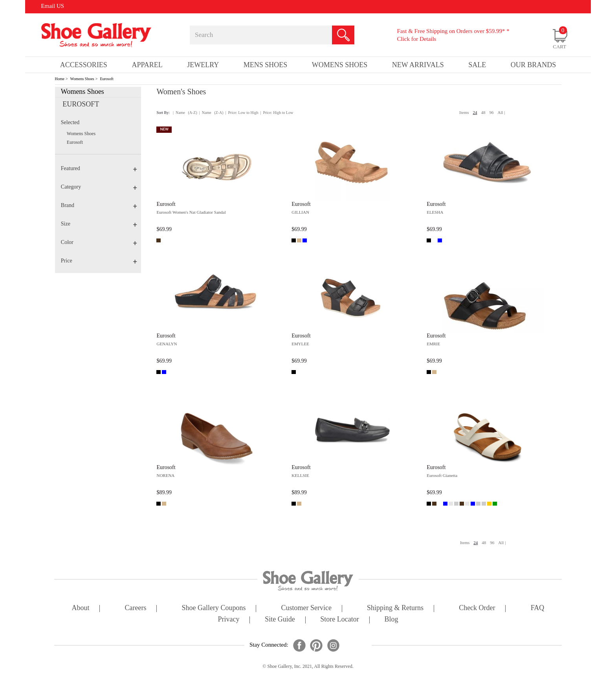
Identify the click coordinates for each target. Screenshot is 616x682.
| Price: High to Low (277, 113)
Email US (52, 6)
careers (136, 608)
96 (492, 112)
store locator (339, 620)
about (81, 608)
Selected (70, 122)
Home (60, 79)
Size (99, 224)
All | (501, 112)
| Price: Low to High (242, 113)
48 (483, 112)
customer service (306, 608)
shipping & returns (395, 608)
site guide (280, 620)
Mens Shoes (266, 65)
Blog (391, 620)
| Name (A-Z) (185, 113)
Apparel (147, 65)
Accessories (84, 65)
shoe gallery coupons (214, 608)
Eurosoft (106, 79)
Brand (99, 205)
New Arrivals (418, 65)
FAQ (538, 608)
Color (99, 242)
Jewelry (203, 65)
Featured (99, 168)
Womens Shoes (82, 79)
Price (99, 261)
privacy (229, 620)
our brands (533, 65)
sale (477, 65)
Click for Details (416, 39)
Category (99, 187)
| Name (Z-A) (211, 113)
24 (475, 112)
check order (477, 608)
